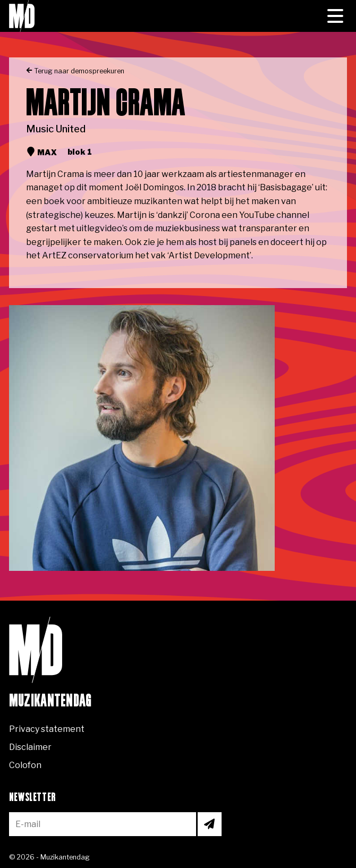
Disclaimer (30, 747)
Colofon (25, 765)
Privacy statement (47, 729)
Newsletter (32, 798)
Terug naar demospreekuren (75, 71)
